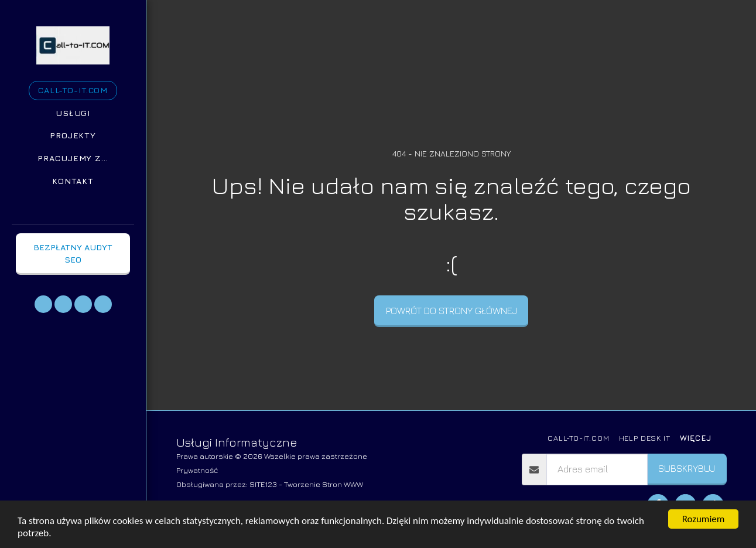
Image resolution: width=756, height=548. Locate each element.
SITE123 (263, 484)
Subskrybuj (687, 468)
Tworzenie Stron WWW (324, 484)
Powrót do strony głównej (451, 311)
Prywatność (197, 470)
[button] (43, 304)
